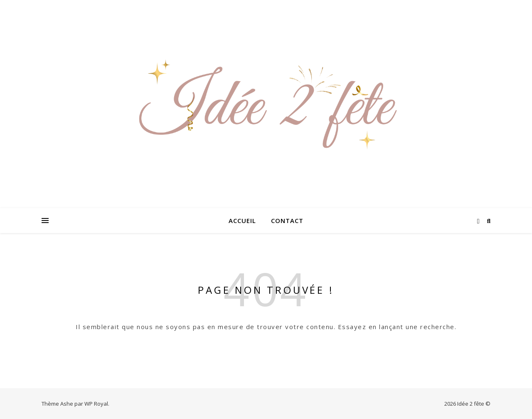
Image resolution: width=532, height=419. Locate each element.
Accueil (242, 221)
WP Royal (96, 404)
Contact (287, 221)
